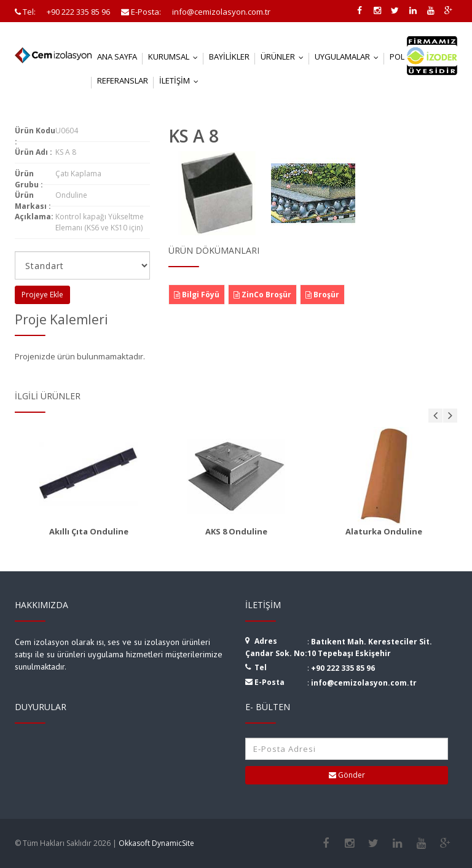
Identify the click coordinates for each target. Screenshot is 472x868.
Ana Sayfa (117, 57)
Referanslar (123, 80)
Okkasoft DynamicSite (156, 843)
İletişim (182, 80)
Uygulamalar (349, 57)
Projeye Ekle (42, 295)
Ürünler (285, 57)
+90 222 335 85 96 (343, 668)
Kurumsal (176, 57)
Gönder (347, 775)
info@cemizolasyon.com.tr (364, 683)
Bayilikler (229, 57)
